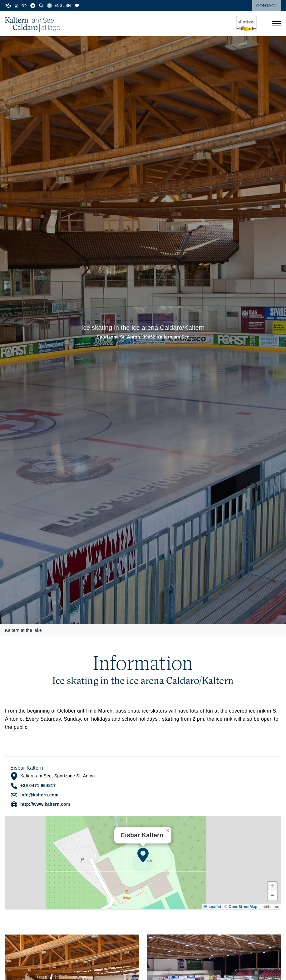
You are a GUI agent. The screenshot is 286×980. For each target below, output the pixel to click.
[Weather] (8, 6)
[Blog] (33, 6)
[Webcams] (16, 6)
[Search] (41, 6)
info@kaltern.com (39, 795)
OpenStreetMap (243, 907)
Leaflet (212, 907)
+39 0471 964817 (38, 785)
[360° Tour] (24, 6)
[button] (143, 855)
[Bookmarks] (77, 6)
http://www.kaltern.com (45, 804)
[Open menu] (276, 24)
